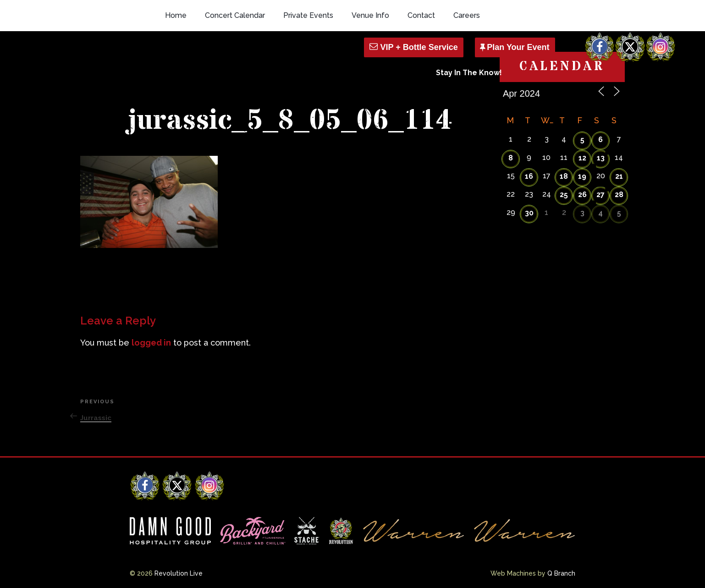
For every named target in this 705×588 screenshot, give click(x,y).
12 (582, 158)
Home (176, 15)
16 (529, 176)
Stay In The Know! (469, 73)
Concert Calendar (235, 15)
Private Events (308, 15)
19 (582, 176)
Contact (421, 15)
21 (619, 176)
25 (564, 195)
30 (529, 213)
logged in (151, 343)
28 (619, 195)
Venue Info (370, 15)
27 (600, 195)
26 (582, 195)
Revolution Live (179, 573)
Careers (467, 15)
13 (601, 158)
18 (564, 176)
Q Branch (561, 573)
